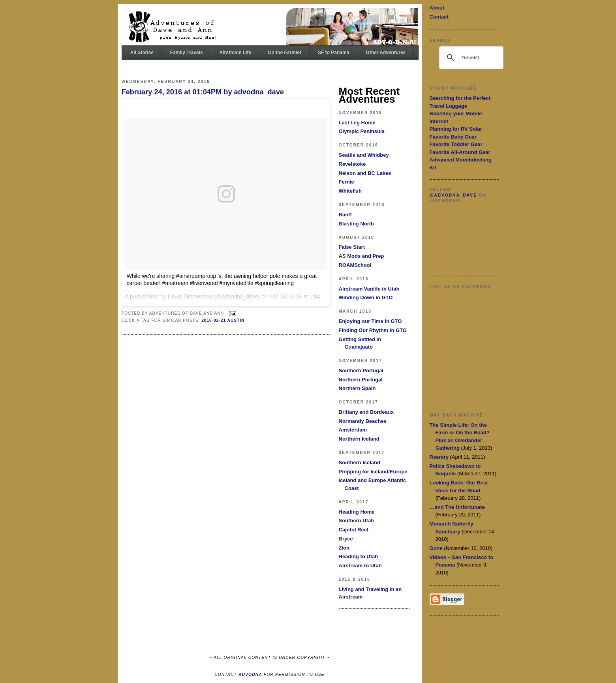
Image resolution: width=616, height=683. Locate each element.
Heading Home (357, 512)
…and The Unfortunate (457, 507)
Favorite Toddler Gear (456, 144)
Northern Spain (357, 388)
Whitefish (350, 191)
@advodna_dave (453, 195)
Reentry (439, 457)
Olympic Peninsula (362, 131)
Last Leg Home (357, 123)
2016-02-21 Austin (223, 320)
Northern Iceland (359, 439)
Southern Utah (357, 521)
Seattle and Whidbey (364, 155)
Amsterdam (353, 430)
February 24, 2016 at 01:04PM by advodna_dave (203, 92)
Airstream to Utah (360, 566)
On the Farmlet (285, 53)
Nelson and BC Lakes (365, 173)
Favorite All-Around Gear (460, 152)
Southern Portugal (361, 371)
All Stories (142, 53)
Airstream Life (236, 53)
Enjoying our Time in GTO (370, 321)
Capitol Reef (354, 530)
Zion (344, 548)
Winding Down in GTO (366, 297)
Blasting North (357, 224)
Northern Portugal (361, 380)
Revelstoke (352, 164)
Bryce (346, 539)
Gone (436, 548)
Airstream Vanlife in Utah (369, 289)
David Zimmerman (190, 296)
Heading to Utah (359, 556)
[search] (470, 58)
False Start (352, 247)
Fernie (346, 182)
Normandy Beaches (363, 421)
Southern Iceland (360, 463)
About (437, 8)
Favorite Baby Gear (453, 137)
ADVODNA (250, 675)
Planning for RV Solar (456, 129)
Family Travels (187, 53)
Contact (439, 17)
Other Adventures (386, 53)
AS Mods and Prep (362, 256)
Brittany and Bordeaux (366, 412)
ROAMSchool (355, 265)
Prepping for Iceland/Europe (373, 472)
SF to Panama (333, 53)
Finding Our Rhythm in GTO (373, 330)
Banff (345, 215)
